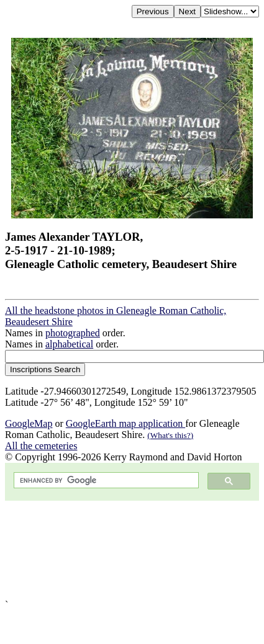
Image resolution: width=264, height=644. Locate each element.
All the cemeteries (41, 446)
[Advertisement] (116, 550)
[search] (105, 481)
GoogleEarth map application (125, 423)
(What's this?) (170, 435)
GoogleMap (29, 423)
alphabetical (69, 344)
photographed (73, 333)
